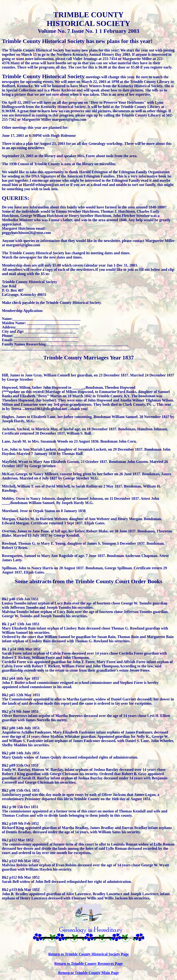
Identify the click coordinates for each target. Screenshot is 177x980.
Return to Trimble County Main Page (89, 973)
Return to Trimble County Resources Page (88, 964)
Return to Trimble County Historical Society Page (89, 954)
